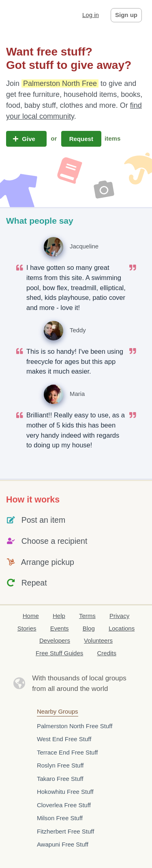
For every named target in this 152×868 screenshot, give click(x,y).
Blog (89, 628)
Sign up (126, 15)
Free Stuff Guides (59, 653)
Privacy (119, 616)
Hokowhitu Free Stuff (65, 792)
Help (59, 616)
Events (60, 628)
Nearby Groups (58, 711)
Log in (91, 15)
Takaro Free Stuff (60, 779)
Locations (122, 628)
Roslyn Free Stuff (60, 765)
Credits (107, 653)
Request (81, 139)
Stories (27, 628)
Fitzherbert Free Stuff (65, 831)
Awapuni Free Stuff (63, 844)
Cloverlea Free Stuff (64, 805)
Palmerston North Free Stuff (75, 726)
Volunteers (98, 640)
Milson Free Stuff (60, 818)
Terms (87, 616)
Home (31, 616)
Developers (55, 640)
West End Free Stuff (64, 739)
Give (26, 139)
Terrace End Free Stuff (67, 752)
